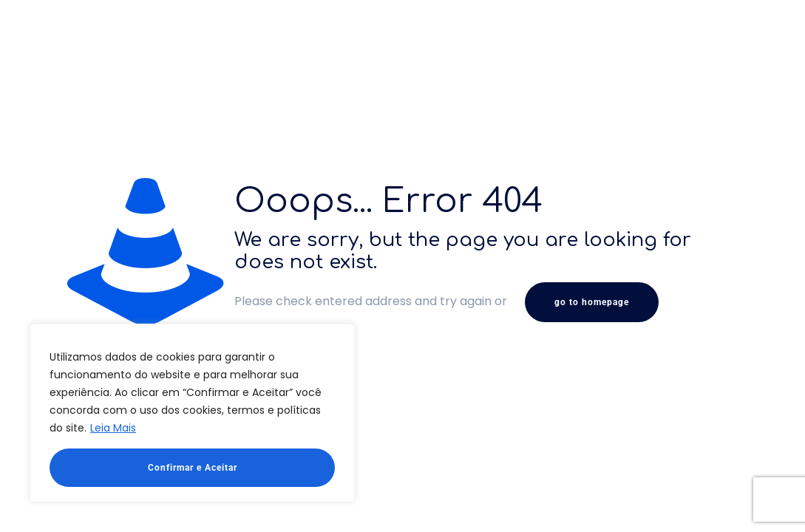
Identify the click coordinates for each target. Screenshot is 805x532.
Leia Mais (113, 428)
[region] (192, 413)
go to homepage (592, 302)
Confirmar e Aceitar (193, 468)
